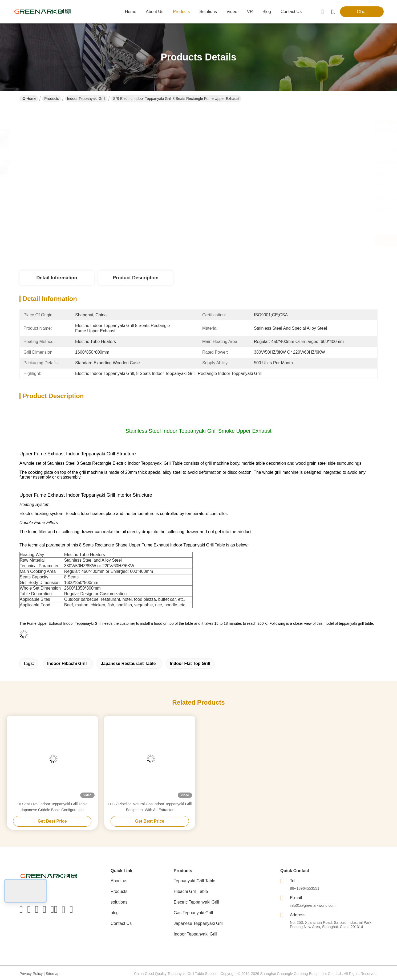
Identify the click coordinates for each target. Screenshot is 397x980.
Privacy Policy (31, 974)
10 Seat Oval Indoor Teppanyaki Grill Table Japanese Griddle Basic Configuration (52, 807)
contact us (291, 12)
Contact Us (121, 923)
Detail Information (57, 278)
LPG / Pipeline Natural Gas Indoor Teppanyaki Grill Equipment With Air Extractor (150, 807)
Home (131, 12)
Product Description (136, 278)
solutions (208, 12)
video (232, 12)
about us (155, 12)
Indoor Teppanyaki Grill (86, 99)
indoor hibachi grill (67, 663)
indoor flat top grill (190, 663)
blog (267, 12)
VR (250, 12)
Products (52, 99)
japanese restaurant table (128, 663)
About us (119, 881)
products (181, 12)
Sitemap (53, 974)
